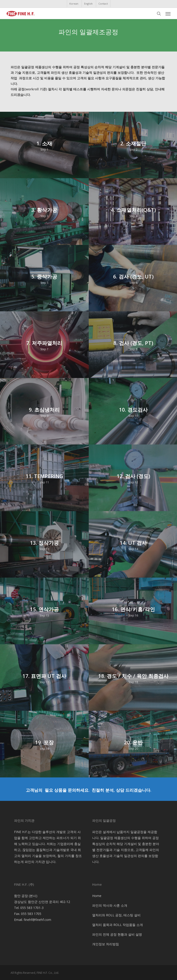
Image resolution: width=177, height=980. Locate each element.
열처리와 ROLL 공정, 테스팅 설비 (116, 915)
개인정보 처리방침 (106, 944)
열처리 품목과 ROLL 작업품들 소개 (118, 925)
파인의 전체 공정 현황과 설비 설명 (117, 934)
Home (97, 896)
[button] (168, 14)
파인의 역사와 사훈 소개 (110, 905)
